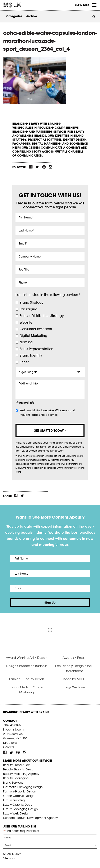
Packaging (29, 309)
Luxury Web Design (16, 813)
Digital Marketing (33, 336)
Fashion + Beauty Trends (27, 679)
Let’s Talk (82, 5)
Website (26, 322)
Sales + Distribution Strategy (42, 316)
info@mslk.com (13, 729)
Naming (26, 342)
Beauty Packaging (16, 778)
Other (24, 362)
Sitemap (9, 858)
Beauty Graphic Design (19, 769)
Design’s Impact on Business (27, 666)
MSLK (19, 5)
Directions (10, 743)
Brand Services (13, 783)
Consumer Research (36, 329)
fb (31, 167)
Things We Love (74, 687)
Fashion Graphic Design (20, 791)
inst (50, 167)
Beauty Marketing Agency (21, 774)
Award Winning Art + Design (27, 658)
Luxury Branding (14, 800)
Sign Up (50, 603)
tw (37, 167)
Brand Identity (31, 355)
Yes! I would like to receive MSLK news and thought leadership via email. (47, 413)
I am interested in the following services (48, 295)
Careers (9, 747)
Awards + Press (74, 658)
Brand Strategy (31, 303)
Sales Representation (37, 349)
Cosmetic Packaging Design (23, 787)
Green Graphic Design (19, 796)
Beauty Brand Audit (16, 765)
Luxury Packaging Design (20, 809)
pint (44, 167)
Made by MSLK (73, 679)
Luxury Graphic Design (19, 805)
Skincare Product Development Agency (30, 818)
